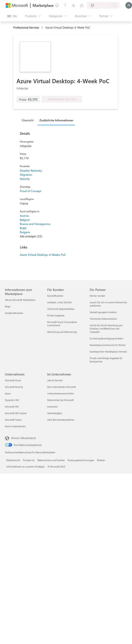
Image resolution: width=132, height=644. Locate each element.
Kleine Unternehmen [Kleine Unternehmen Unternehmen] (15, 426)
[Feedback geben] (57, 5)
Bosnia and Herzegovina (35, 224)
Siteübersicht (13, 460)
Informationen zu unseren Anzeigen (25, 466)
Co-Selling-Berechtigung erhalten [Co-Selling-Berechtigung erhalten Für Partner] (106, 338)
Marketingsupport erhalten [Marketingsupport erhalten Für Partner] (103, 312)
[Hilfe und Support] (65, 5)
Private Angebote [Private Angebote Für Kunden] (56, 315)
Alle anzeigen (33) (31, 236)
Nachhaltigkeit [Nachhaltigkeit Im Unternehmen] (55, 413)
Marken (101, 460)
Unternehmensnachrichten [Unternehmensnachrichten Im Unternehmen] (61, 393)
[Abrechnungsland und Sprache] (103, 5)
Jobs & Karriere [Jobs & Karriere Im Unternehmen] (55, 380)
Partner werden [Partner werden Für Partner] (97, 296)
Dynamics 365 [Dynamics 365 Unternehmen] (12, 400)
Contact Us (29, 460)
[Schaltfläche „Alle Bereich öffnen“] (12, 16)
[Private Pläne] (82, 5)
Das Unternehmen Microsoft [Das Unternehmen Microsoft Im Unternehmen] (61, 387)
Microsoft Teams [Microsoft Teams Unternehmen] (13, 420)
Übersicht (28, 120)
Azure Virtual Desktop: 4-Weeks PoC (43, 255)
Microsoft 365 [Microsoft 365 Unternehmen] (12, 407)
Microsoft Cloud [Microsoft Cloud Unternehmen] (13, 380)
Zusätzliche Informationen (56, 120)
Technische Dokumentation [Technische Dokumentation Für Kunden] (61, 309)
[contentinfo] (43, 28)
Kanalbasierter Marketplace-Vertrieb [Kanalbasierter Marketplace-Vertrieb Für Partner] (108, 352)
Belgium (25, 220)
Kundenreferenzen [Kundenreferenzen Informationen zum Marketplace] (14, 313)
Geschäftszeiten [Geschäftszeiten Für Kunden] (55, 296)
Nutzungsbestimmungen (81, 460)
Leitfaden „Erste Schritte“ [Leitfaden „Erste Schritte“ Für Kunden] (60, 302)
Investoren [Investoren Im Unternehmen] (52, 407)
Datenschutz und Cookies (51, 460)
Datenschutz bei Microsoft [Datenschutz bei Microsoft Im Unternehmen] (60, 400)
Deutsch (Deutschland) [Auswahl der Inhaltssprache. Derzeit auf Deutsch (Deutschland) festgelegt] (24, 438)
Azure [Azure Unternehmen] (8, 393)
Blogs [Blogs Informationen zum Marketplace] (8, 306)
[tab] (29, 120)
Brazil (23, 228)
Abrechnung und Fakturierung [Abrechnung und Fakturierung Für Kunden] (62, 332)
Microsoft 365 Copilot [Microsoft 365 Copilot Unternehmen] (16, 413)
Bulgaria (25, 232)
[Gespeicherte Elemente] (73, 5)
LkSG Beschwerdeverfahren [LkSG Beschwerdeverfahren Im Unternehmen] (61, 420)
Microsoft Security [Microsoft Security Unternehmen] (14, 387)
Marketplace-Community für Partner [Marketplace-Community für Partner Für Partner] (108, 345)
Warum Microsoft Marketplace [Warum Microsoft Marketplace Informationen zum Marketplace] (20, 300)
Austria (24, 216)
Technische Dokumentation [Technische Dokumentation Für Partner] (103, 319)
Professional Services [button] (26, 27)
